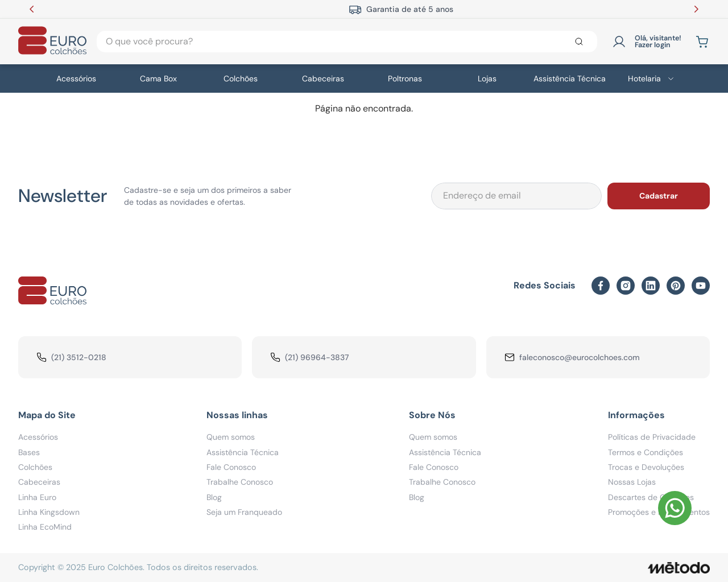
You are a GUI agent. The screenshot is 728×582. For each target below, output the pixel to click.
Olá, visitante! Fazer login (658, 42)
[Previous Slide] (32, 9)
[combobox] (347, 42)
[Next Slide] (696, 9)
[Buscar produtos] (581, 42)
